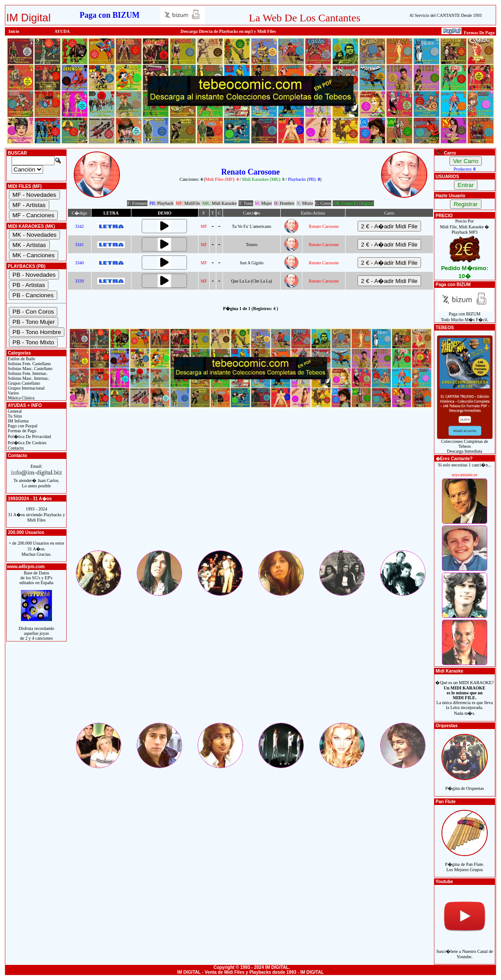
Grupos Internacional (26, 388)
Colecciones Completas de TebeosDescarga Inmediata (465, 444)
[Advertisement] (250, 487)
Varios (13, 393)
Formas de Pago (22, 431)
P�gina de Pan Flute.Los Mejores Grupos (465, 862)
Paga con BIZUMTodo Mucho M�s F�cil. (465, 315)
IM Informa (18, 421)
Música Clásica (21, 398)
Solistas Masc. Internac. (28, 378)
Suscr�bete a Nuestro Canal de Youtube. (465, 949)
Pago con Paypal (22, 426)
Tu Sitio (14, 416)
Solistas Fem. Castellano (29, 364)
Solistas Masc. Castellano (30, 368)
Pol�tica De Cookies (27, 443)
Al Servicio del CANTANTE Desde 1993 (446, 15)
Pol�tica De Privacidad (29, 436)
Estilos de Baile (21, 359)
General (14, 411)
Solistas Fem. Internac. (27, 373)
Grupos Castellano (23, 383)
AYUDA (62, 31)
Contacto (15, 448)
